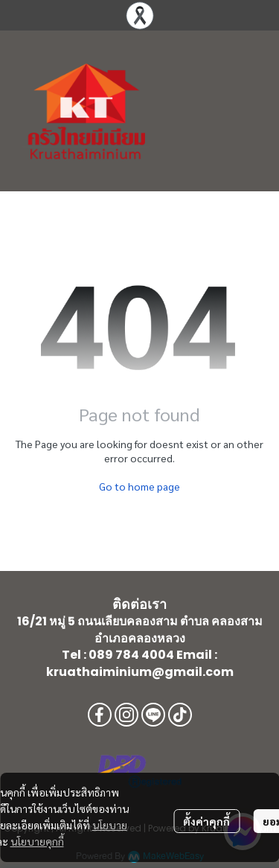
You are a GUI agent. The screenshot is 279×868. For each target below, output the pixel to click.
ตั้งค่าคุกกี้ (206, 821)
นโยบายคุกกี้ (37, 841)
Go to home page (139, 486)
